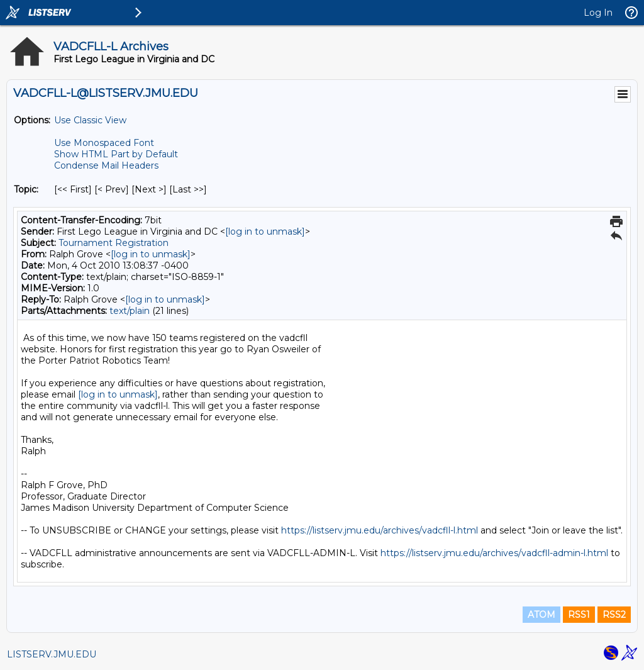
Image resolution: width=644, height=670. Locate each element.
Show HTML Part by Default (116, 154)
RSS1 (579, 615)
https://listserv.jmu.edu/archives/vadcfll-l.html (380, 530)
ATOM (541, 615)
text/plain (130, 311)
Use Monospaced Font (104, 143)
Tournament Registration (114, 243)
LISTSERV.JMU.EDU (52, 654)
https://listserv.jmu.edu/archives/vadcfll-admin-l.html (494, 553)
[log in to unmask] (265, 232)
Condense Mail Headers (106, 165)
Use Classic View (90, 120)
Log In (598, 13)
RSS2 (614, 615)
